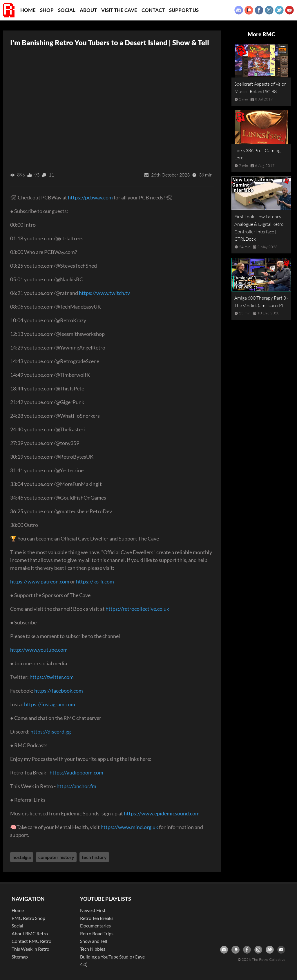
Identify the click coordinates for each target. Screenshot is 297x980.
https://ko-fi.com (95, 581)
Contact (153, 10)
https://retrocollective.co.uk (137, 609)
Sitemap (20, 957)
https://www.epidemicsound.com (162, 813)
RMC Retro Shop (28, 918)
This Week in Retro (30, 949)
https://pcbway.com (90, 197)
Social (67, 10)
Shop (47, 10)
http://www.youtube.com (39, 650)
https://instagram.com (50, 704)
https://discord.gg (51, 732)
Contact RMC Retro (31, 941)
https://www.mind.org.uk (129, 827)
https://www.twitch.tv (104, 293)
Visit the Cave (119, 10)
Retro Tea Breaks (97, 918)
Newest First (93, 910)
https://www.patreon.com (40, 581)
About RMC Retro (30, 933)
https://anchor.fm (76, 786)
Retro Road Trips (97, 933)
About (88, 10)
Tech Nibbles (93, 949)
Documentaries (95, 926)
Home (28, 10)
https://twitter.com (52, 677)
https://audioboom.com (76, 772)
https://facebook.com (59, 691)
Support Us (184, 10)
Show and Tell (94, 941)
